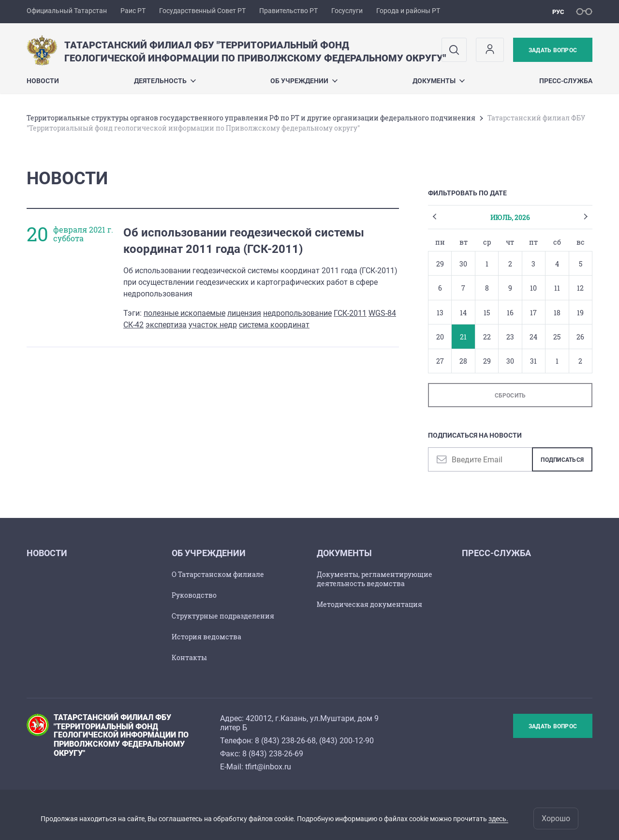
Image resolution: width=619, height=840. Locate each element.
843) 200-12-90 (348, 741)
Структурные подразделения (223, 616)
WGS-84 (382, 313)
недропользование (297, 313)
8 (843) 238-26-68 (285, 741)
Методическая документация (369, 604)
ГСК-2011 (350, 313)
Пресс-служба (566, 81)
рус (558, 12)
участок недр (213, 325)
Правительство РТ (288, 11)
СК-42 (133, 325)
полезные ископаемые (184, 313)
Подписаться (562, 460)
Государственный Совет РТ (202, 11)
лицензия (244, 313)
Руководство (194, 595)
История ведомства (206, 637)
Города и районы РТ (408, 11)
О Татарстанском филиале (218, 574)
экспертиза (166, 325)
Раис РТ (133, 11)
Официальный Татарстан (67, 11)
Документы (439, 81)
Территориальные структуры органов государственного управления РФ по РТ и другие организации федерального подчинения (251, 118)
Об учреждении (304, 81)
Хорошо (556, 818)
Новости (43, 81)
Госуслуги (347, 11)
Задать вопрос (553, 50)
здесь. (498, 819)
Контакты (189, 657)
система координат (274, 325)
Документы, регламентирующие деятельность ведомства (375, 579)
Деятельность (165, 81)
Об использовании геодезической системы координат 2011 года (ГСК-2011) (244, 241)
